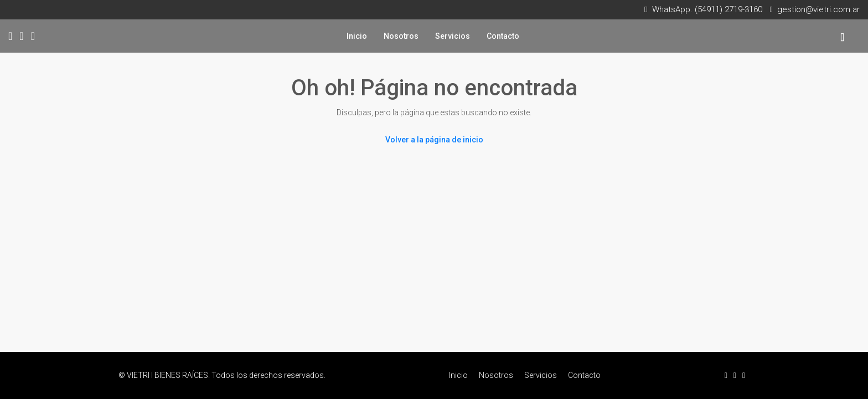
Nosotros (401, 36)
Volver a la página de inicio (434, 140)
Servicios (453, 36)
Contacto (503, 36)
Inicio (357, 36)
